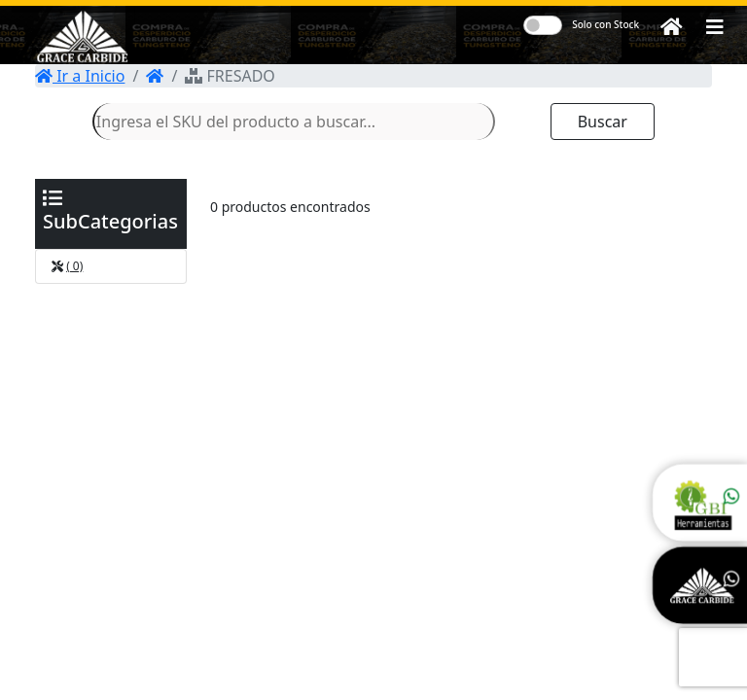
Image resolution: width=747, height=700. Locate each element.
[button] (715, 27)
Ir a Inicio (80, 76)
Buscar (603, 122)
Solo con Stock (605, 24)
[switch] (543, 25)
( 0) (74, 266)
